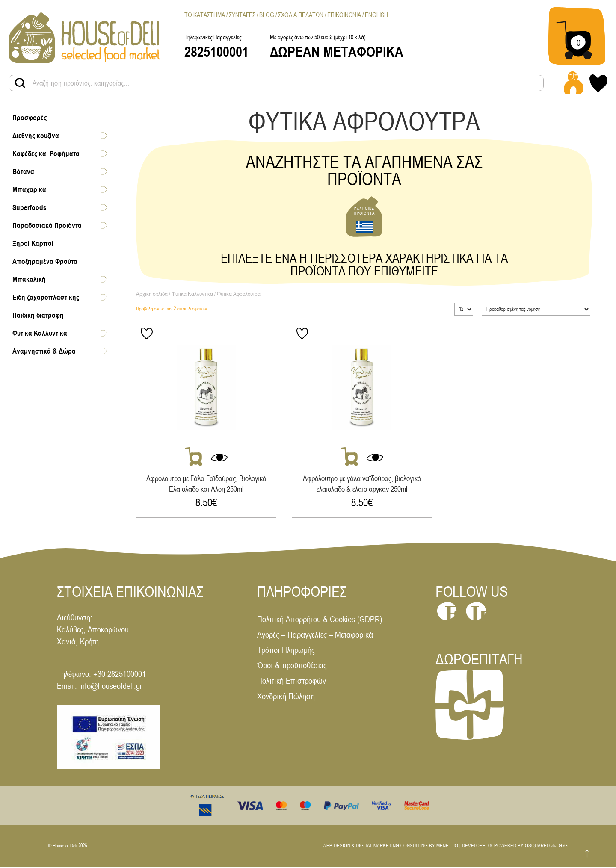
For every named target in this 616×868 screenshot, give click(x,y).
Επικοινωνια (344, 15)
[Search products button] (20, 83)
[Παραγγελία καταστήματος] (536, 309)
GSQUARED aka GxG (546, 847)
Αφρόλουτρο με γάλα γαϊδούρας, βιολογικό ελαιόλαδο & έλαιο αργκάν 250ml (364, 484)
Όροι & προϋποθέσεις (292, 666)
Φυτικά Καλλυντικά (192, 294)
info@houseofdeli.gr (111, 687)
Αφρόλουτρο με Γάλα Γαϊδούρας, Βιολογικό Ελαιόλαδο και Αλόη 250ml (206, 484)
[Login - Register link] (574, 83)
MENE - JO (447, 847)
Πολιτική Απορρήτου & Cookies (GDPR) (320, 620)
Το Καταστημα (205, 15)
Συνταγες (242, 15)
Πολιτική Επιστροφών (292, 682)
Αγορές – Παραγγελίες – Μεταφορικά (315, 636)
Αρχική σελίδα (152, 294)
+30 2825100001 (120, 675)
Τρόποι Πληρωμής (286, 651)
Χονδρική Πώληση (286, 697)
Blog (267, 15)
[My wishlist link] (598, 83)
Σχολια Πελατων (301, 15)
